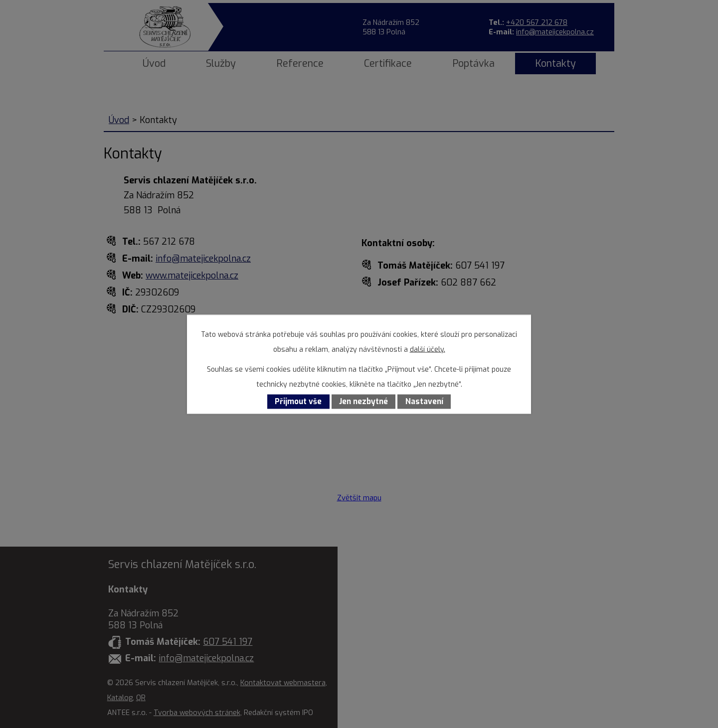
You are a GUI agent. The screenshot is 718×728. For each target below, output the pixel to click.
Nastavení (424, 402)
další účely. (428, 349)
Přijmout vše (298, 402)
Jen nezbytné (363, 402)
